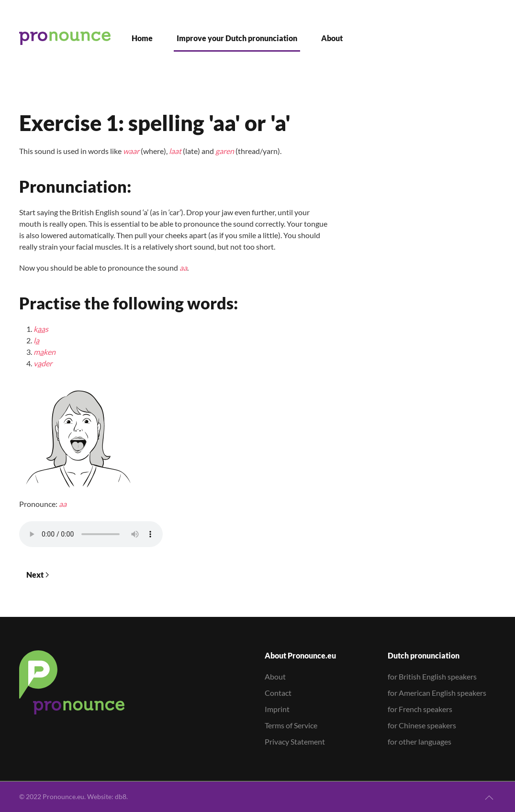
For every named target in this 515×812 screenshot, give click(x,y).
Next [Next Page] (38, 575)
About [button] (332, 38)
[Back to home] (65, 38)
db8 (121, 796)
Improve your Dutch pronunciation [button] (237, 38)
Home (142, 38)
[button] (489, 798)
